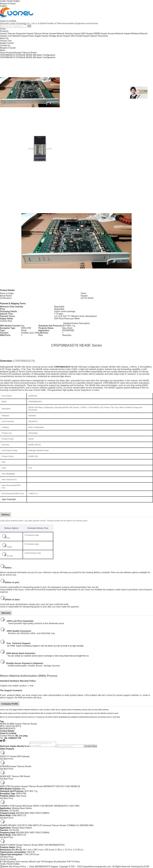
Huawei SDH (80, 34)
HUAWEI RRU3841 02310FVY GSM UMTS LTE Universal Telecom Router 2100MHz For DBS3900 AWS (47, 825)
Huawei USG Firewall (73, 36)
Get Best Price (7, 759)
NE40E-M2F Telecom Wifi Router (15, 776)
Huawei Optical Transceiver (95, 36)
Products (4, 31)
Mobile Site (6, 867)
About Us (4, 38)
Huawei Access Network (112, 34)
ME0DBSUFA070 (8, 729)
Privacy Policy (19, 867)
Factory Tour (6, 41)
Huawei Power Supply (31, 36)
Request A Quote (8, 4)
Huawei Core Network (10, 36)
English (3, 6)
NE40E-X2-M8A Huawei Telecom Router (18, 724)
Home (3, 29)
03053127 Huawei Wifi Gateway (15, 756)
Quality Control (7, 43)
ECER (147, 867)
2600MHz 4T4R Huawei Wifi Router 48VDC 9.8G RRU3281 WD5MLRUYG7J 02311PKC (40, 806)
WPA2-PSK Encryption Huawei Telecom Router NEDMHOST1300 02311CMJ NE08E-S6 (40, 786)
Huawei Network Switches (61, 34)
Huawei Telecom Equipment (13, 34)
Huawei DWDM (93, 34)
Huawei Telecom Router (38, 34)
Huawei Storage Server (52, 36)
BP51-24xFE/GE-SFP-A (11, 726)
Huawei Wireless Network (135, 34)
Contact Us (5, 45)
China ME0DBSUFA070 (40, 867)
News (3, 50)
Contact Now (6, 321)
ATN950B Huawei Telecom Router (16, 766)
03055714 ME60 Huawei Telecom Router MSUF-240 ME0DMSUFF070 (32, 845)
